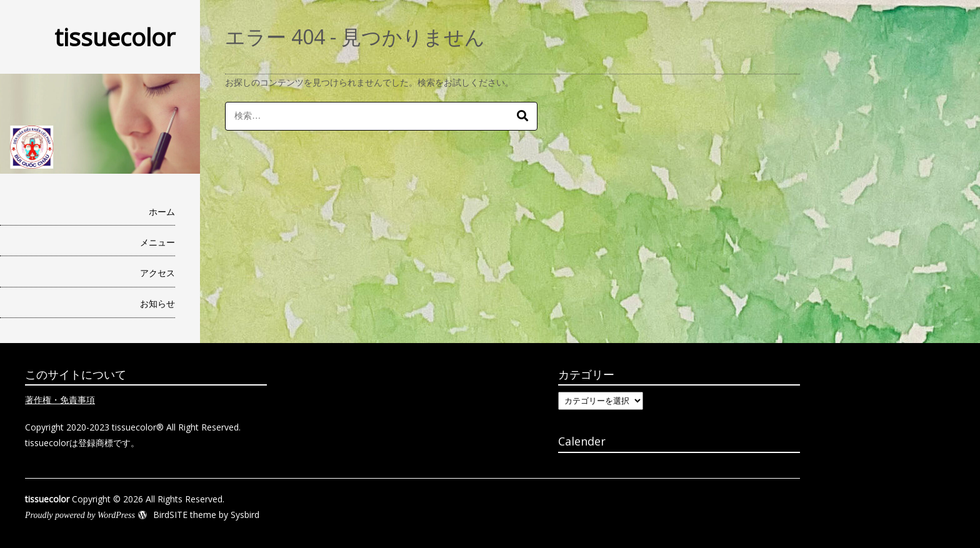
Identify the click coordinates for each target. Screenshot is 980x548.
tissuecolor (115, 37)
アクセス (157, 273)
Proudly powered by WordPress (80, 515)
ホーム (162, 212)
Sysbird (245, 515)
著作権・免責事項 (60, 400)
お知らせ (157, 303)
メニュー (157, 242)
